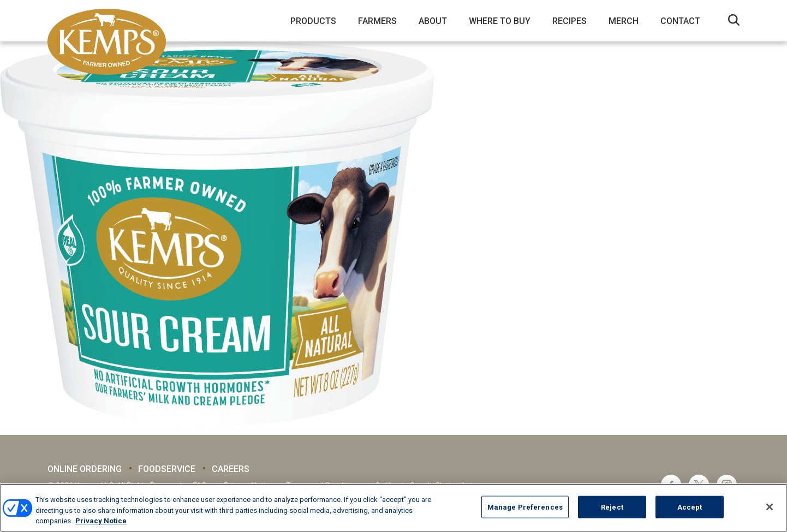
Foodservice (167, 469)
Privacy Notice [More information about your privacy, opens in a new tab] (101, 521)
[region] (393, 508)
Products (313, 21)
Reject (612, 507)
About (433, 21)
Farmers (377, 21)
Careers (231, 469)
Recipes (570, 21)
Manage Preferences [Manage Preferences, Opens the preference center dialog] (525, 507)
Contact (680, 21)
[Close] (770, 507)
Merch (624, 21)
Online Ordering (85, 469)
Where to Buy (500, 21)
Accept (690, 507)
